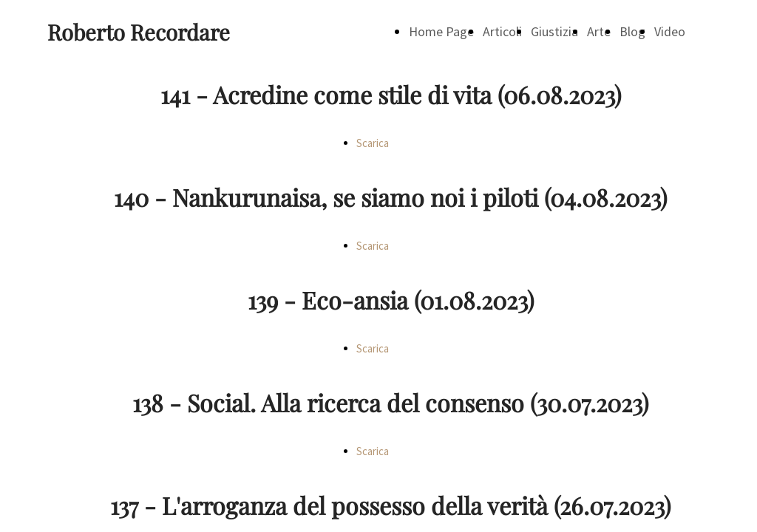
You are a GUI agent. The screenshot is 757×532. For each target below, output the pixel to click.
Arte (599, 31)
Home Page (441, 31)
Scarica (373, 143)
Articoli (502, 31)
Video (670, 31)
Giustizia (554, 31)
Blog (632, 31)
